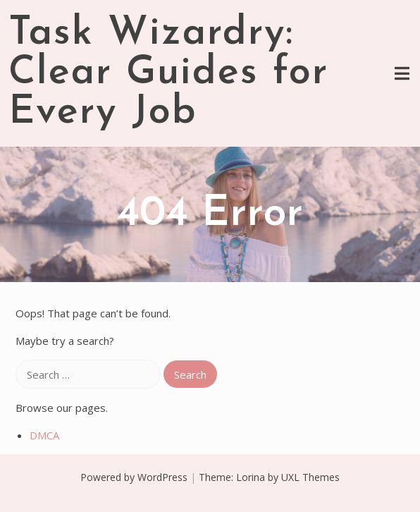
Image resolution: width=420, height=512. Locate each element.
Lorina (251, 477)
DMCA (44, 435)
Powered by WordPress (134, 477)
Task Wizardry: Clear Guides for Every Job (168, 73)
